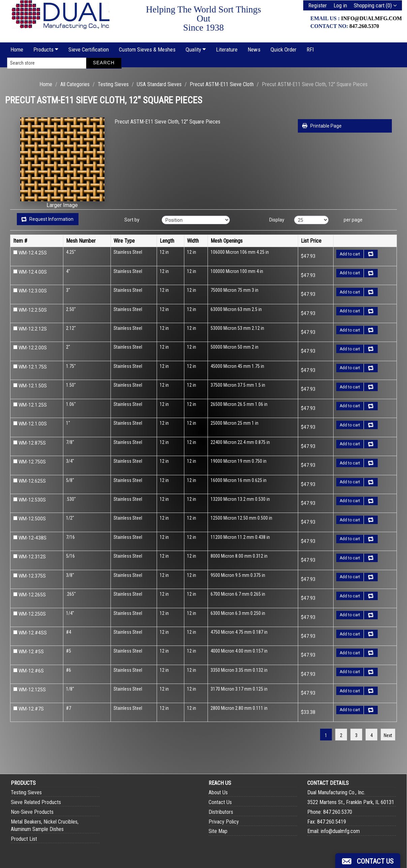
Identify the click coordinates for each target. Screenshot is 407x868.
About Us (218, 792)
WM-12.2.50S (33, 310)
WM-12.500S (32, 519)
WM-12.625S (32, 481)
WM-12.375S (32, 576)
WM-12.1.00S (33, 424)
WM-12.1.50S (33, 386)
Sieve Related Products (36, 802)
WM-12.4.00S (33, 272)
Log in (340, 5)
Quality (196, 49)
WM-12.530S (32, 500)
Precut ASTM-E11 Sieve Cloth (222, 84)
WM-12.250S (32, 614)
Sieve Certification (89, 49)
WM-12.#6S (31, 671)
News (254, 49)
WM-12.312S (32, 557)
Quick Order (284, 49)
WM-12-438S (33, 538)
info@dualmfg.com (371, 18)
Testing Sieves (113, 84)
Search (104, 63)
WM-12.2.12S (33, 329)
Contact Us (220, 802)
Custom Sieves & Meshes (147, 49)
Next (388, 735)
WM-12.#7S (31, 709)
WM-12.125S (32, 690)
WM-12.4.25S (33, 253)
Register (318, 5)
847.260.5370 (364, 26)
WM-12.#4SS (33, 633)
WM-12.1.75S (33, 367)
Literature (227, 49)
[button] (368, 861)
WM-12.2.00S (33, 348)
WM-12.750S (32, 462)
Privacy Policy (224, 822)
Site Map (218, 831)
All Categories (75, 84)
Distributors (221, 812)
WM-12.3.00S (33, 291)
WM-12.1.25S (33, 405)
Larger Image (62, 205)
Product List (24, 839)
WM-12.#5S (31, 652)
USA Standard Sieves (159, 84)
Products (46, 49)
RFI (310, 49)
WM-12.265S (32, 595)
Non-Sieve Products (32, 812)
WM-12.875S (32, 443)
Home (17, 49)
